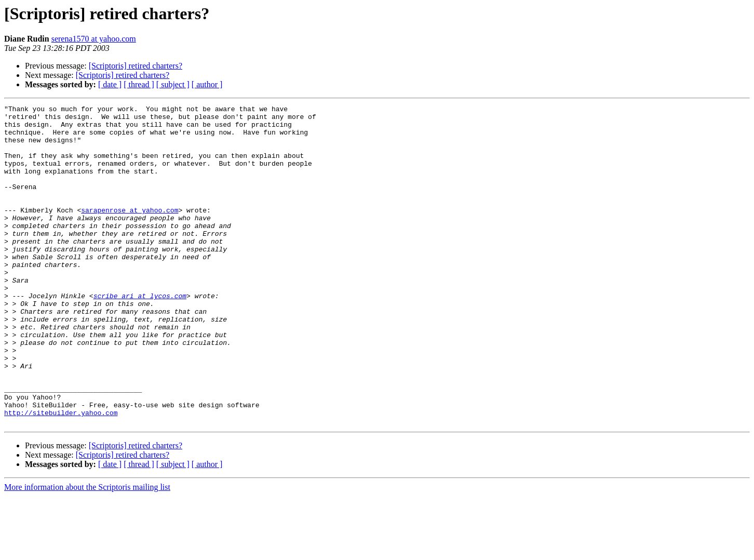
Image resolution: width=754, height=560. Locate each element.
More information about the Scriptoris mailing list (87, 551)
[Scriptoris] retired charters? (136, 66)
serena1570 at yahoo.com (94, 39)
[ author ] (207, 84)
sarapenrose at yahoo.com (130, 232)
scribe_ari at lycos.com (140, 335)
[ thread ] (139, 84)
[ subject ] (173, 84)
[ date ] (110, 84)
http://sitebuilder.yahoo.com (61, 475)
